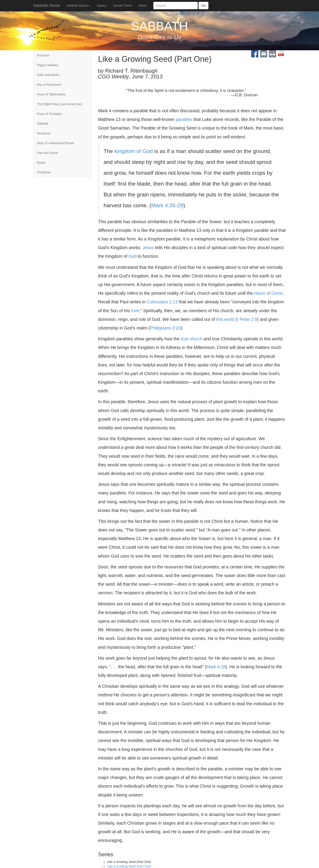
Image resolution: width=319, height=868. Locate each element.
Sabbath (43, 124)
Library (102, 6)
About (143, 6)
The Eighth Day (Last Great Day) (59, 104)
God (133, 256)
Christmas (44, 172)
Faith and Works (48, 75)
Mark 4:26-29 (167, 205)
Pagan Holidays (48, 65)
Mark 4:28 (216, 667)
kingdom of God (134, 151)
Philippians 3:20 (165, 328)
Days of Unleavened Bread (55, 143)
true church (192, 339)
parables (184, 119)
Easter (41, 163)
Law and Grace (47, 153)
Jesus (148, 248)
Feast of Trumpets (49, 114)
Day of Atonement (49, 85)
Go (203, 6)
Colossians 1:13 (162, 302)
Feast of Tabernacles (51, 94)
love (135, 311)
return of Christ (268, 293)
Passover (43, 55)
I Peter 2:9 (247, 319)
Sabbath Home (47, 6)
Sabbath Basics (78, 6)
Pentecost (44, 133)
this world (225, 319)
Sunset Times (122, 6)
